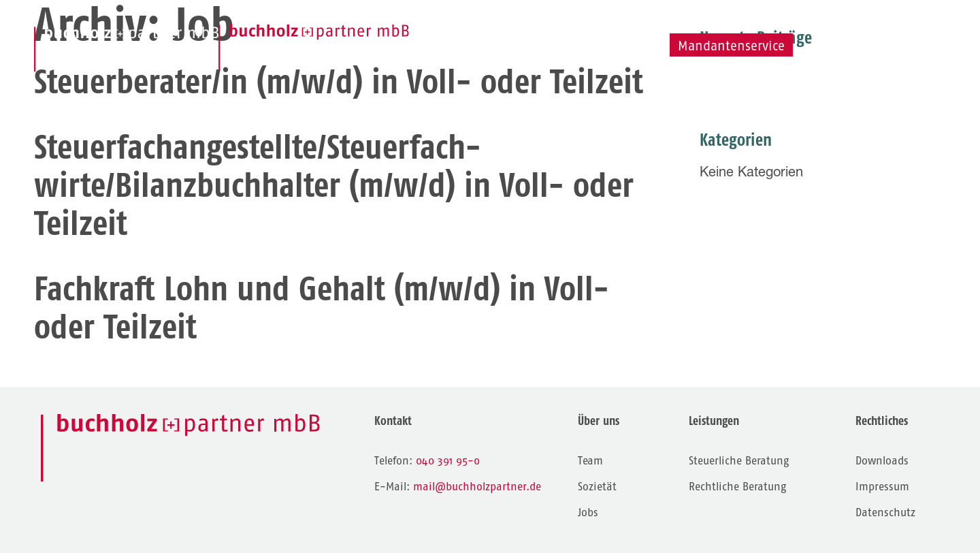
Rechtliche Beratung (737, 487)
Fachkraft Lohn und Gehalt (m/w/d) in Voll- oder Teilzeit (322, 307)
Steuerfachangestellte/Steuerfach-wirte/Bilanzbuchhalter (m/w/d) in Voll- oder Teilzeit (334, 185)
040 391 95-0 (448, 461)
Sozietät (698, 23)
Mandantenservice (731, 46)
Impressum (882, 487)
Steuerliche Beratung (739, 461)
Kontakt (850, 23)
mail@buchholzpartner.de (477, 487)
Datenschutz (885, 512)
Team (610, 24)
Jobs (774, 23)
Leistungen (513, 23)
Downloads (882, 461)
